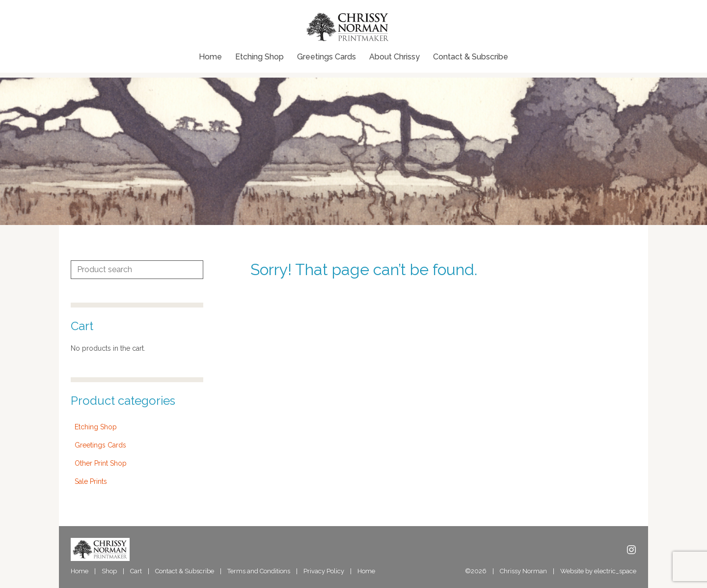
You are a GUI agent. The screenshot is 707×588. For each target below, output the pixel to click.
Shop (109, 571)
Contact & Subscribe (471, 57)
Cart (136, 571)
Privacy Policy (324, 571)
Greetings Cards (326, 57)
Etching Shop (259, 57)
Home (210, 57)
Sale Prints (91, 481)
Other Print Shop (101, 463)
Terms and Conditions (259, 571)
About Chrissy (394, 57)
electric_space (615, 571)
